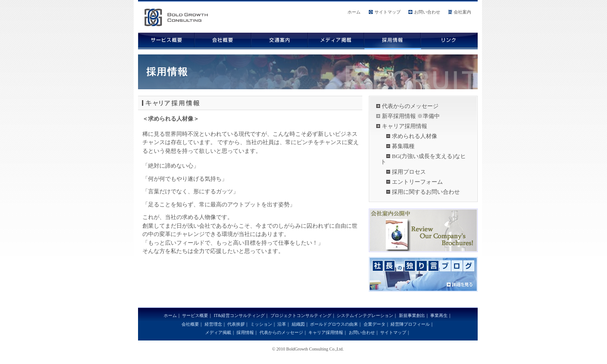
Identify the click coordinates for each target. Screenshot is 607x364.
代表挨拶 (236, 324)
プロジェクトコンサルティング (301, 315)
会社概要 (190, 324)
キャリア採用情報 (405, 126)
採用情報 (245, 332)
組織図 (298, 324)
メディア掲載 (218, 332)
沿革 (282, 324)
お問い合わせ (427, 12)
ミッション (261, 324)
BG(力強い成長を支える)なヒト (423, 159)
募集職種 (403, 146)
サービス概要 (195, 315)
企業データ (374, 324)
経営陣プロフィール (410, 324)
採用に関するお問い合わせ (426, 192)
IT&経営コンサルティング (239, 315)
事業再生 (439, 315)
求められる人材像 (415, 136)
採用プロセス (409, 172)
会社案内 (462, 12)
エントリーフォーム (417, 182)
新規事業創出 (412, 315)
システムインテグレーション (365, 315)
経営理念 (213, 324)
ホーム (354, 12)
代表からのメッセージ (410, 106)
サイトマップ (388, 12)
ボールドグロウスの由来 (334, 324)
